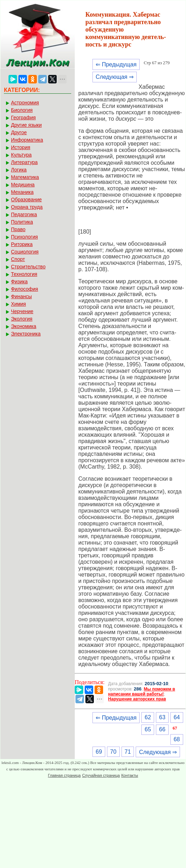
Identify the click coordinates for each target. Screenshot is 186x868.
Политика (22, 222)
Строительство (28, 267)
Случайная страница (101, 775)
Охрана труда (27, 207)
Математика (25, 177)
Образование (26, 200)
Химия (18, 304)
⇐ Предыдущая (116, 64)
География (23, 118)
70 (113, 752)
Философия (24, 289)
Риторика (22, 244)
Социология (25, 252)
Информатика (27, 140)
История (21, 147)
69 (99, 752)
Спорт (18, 259)
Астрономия (25, 103)
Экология (22, 319)
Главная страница (64, 775)
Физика (19, 282)
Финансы (21, 296)
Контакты (130, 775)
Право (18, 229)
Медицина (23, 185)
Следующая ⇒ (115, 77)
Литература (24, 162)
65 (148, 729)
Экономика (24, 326)
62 (148, 717)
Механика (22, 192)
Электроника (26, 334)
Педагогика (24, 214)
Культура (21, 155)
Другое (19, 132)
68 (177, 739)
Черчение (22, 311)
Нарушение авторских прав (137, 699)
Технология (24, 274)
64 (177, 717)
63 (162, 717)
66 (162, 729)
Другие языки (26, 125)
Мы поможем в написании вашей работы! (142, 692)
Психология (24, 237)
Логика (19, 170)
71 (128, 752)
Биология (22, 110)
